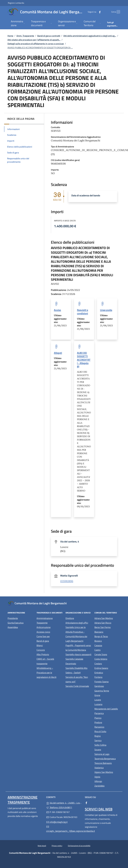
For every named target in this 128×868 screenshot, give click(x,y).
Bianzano (107, 632)
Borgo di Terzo (107, 636)
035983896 (67, 581)
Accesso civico (43, 632)
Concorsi (41, 650)
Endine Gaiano (107, 668)
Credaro (107, 663)
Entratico (107, 672)
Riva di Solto (107, 731)
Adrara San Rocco (107, 623)
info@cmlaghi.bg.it (57, 822)
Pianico (107, 718)
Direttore (70, 618)
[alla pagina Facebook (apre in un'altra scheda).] (95, 12)
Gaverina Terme (107, 691)
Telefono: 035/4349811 (59, 807)
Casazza (107, 645)
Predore (107, 722)
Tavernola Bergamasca (107, 758)
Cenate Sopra (107, 654)
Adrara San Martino (107, 618)
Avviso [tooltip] (57, 310)
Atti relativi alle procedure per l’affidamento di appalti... (34, 40)
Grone (107, 695)
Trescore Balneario (107, 763)
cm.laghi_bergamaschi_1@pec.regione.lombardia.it (64, 829)
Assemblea (13, 627)
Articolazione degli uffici (77, 623)
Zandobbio (107, 786)
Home (10, 36)
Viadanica (107, 767)
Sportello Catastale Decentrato (74, 661)
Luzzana (98, 704)
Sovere (107, 749)
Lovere (107, 700)
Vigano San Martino (107, 772)
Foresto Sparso (107, 681)
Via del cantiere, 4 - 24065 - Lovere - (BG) (64, 803)
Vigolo (107, 777)
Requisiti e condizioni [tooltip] (83, 312)
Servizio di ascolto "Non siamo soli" (77, 679)
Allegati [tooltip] (58, 353)
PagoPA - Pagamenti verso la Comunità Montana (78, 648)
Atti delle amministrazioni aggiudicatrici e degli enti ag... (90, 36)
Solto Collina (107, 745)
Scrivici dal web (99, 809)
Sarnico (107, 740)
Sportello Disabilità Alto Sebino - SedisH (76, 670)
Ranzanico (107, 727)
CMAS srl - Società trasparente (50, 661)
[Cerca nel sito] (117, 12)
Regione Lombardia (16, 3)
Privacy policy (57, 846)
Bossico (107, 641)
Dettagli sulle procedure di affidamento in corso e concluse (36, 44)
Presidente (13, 618)
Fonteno (107, 677)
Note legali (42, 846)
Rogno (107, 736)
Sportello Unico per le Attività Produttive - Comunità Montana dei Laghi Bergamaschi (76, 634)
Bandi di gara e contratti (49, 36)
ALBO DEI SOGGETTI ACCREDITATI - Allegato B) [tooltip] (84, 360)
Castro (107, 650)
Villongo (107, 781)
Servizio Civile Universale (78, 686)
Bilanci (40, 645)
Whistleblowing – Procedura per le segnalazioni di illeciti (50, 673)
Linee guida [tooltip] (106, 310)
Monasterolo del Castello (107, 709)
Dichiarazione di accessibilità (79, 846)
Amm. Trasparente (25, 36)
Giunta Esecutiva (16, 623)
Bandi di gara (43, 641)
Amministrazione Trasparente (45, 621)
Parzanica (107, 713)
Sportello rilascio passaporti (78, 654)
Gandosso (107, 686)
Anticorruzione (44, 627)
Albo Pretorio (50, 654)
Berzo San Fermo (107, 627)
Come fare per (43, 636)
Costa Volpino (107, 659)
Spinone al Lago (107, 754)
